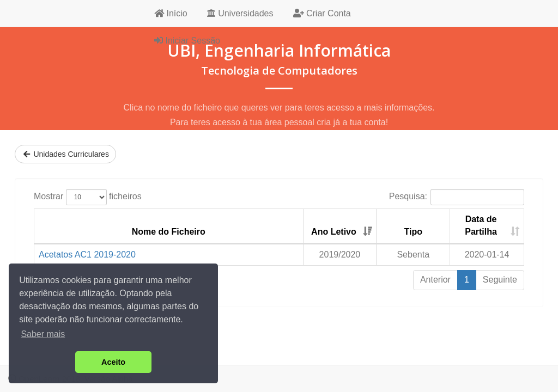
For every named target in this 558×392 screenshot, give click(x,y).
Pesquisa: (457, 197)
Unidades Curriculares (65, 154)
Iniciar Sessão (187, 41)
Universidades (240, 13)
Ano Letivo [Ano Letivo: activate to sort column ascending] (334, 232)
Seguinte (500, 280)
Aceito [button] (113, 362)
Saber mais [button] (43, 334)
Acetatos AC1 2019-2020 (87, 255)
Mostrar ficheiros (88, 197)
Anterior (435, 280)
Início (171, 13)
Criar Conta (322, 13)
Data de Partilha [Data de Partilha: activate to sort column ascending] (481, 225)
